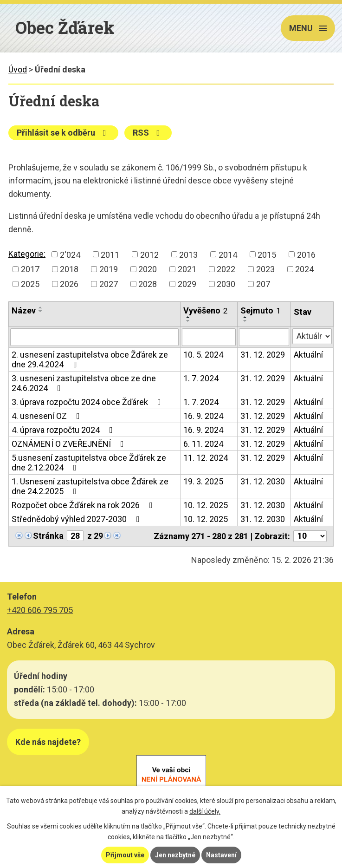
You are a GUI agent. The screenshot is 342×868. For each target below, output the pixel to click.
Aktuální (308, 355)
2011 (110, 254)
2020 (148, 269)
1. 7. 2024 (201, 378)
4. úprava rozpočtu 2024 (64, 430)
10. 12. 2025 (206, 505)
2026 (69, 284)
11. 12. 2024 (206, 458)
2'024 (70, 254)
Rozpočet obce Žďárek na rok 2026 (84, 505)
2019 (109, 269)
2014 (228, 254)
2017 (30, 269)
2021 (187, 269)
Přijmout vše (125, 855)
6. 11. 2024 (203, 444)
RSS (148, 133)
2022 (226, 269)
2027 (109, 284)
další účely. (205, 811)
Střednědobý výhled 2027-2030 (77, 519)
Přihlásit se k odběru (63, 133)
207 (263, 284)
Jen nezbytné (175, 855)
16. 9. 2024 (203, 416)
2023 (265, 269)
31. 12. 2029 (263, 355)
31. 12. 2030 (263, 481)
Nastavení (221, 855)
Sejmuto (260, 310)
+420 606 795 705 (40, 610)
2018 (69, 269)
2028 (148, 284)
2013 (188, 254)
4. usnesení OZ (48, 416)
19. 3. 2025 (203, 481)
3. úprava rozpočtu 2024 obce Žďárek (88, 402)
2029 (187, 284)
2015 (267, 254)
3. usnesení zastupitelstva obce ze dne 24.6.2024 (84, 383)
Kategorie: (27, 254)
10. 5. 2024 (203, 355)
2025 (30, 284)
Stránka (48, 536)
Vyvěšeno (205, 310)
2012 (149, 254)
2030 (226, 284)
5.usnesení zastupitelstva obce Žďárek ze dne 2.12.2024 (89, 463)
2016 (306, 254)
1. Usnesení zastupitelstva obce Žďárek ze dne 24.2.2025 (90, 486)
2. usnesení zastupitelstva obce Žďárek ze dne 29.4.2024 (90, 359)
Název (24, 310)
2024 (304, 269)
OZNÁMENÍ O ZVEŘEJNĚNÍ (70, 444)
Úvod (18, 69)
